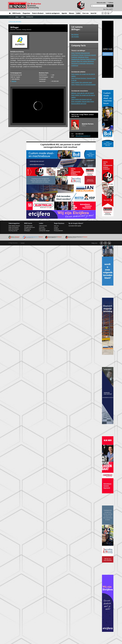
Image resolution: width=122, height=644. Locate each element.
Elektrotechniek (85, 53)
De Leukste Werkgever (87, 61)
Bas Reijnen (75, 35)
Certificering (75, 55)
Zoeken (110, 6)
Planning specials (13, 231)
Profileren (111, 3)
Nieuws (72, 13)
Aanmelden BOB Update (75, 226)
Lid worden (42, 227)
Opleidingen (81, 57)
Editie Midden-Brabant (14, 226)
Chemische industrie (90, 55)
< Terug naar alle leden (15, 22)
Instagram (105, 243)
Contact (56, 227)
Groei (73, 53)
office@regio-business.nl (83, 136)
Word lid (93, 13)
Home (10, 13)
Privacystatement (58, 231)
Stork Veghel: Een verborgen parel (82, 82)
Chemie (81, 55)
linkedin (109, 243)
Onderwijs (74, 57)
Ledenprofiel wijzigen (44, 231)
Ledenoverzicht (43, 226)
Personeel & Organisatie (79, 63)
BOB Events (17, 13)
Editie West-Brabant (14, 229)
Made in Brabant (38, 13)
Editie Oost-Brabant (14, 227)
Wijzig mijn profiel (101, 3)
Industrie (74, 61)
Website (14, 81)
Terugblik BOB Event (29, 227)
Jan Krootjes (75, 37)
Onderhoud (75, 66)
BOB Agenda (27, 229)
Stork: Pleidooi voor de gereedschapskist (83, 85)
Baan (78, 61)
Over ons (86, 13)
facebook (102, 243)
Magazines (26, 13)
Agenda (64, 13)
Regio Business (25, 6)
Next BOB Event (28, 226)
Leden (78, 13)
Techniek (78, 53)
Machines (83, 59)
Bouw (87, 57)
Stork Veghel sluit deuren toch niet (81, 99)
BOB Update (42, 229)
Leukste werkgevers (53, 13)
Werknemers (90, 63)
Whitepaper (27, 231)
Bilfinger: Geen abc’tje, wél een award (83, 93)
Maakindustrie (76, 59)
